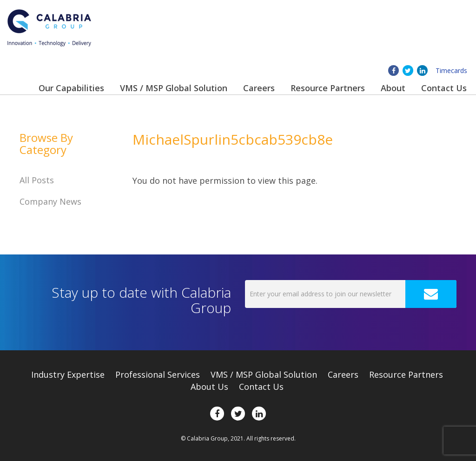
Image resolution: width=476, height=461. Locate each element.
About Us (209, 387)
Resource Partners (328, 88)
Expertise (68, 374)
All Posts (37, 180)
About (393, 88)
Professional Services (158, 374)
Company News (50, 201)
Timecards (451, 70)
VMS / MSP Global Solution (174, 88)
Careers (259, 88)
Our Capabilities (71, 88)
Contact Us (444, 88)
